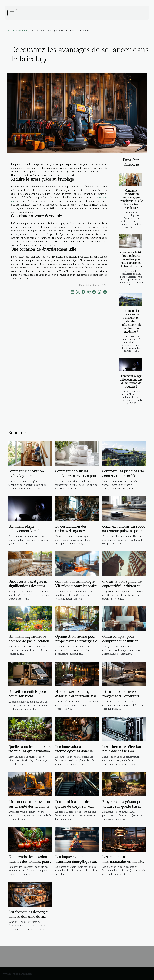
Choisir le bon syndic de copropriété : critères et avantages (122, 586)
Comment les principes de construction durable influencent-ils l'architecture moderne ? (131, 321)
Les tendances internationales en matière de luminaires (123, 861)
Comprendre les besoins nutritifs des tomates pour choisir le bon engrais (29, 861)
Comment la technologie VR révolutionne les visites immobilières (77, 586)
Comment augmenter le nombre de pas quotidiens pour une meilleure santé (30, 641)
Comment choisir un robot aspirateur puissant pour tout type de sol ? (123, 531)
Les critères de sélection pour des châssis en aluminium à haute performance (122, 754)
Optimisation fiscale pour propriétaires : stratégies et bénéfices (77, 641)
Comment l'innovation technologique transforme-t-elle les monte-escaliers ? (131, 199)
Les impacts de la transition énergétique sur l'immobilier (76, 861)
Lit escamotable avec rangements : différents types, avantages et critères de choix (124, 698)
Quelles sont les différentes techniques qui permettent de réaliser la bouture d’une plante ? (30, 754)
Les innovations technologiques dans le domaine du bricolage (74, 751)
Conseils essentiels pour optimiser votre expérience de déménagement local (27, 698)
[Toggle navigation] (12, 13)
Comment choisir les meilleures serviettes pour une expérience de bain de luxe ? (131, 259)
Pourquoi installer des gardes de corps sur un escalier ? (74, 806)
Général (23, 30)
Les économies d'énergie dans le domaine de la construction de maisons (28, 917)
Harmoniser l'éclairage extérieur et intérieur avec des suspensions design (77, 696)
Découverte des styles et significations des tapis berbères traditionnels (28, 586)
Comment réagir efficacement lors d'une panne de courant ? (131, 381)
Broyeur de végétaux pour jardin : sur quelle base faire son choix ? (124, 806)
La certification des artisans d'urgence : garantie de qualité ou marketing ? (73, 533)
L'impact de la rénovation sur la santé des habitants (29, 804)
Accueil (11, 30)
